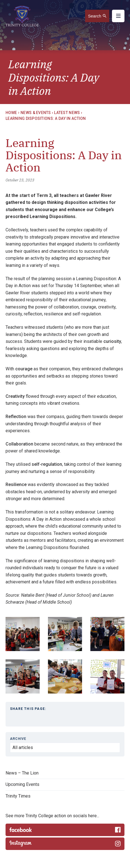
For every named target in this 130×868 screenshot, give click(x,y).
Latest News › (68, 113)
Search (95, 16)
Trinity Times (18, 796)
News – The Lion (22, 773)
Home (11, 113)
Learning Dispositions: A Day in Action (46, 118)
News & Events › (37, 113)
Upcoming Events (22, 784)
